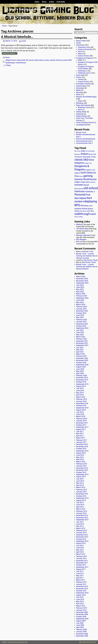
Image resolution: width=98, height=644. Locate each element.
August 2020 (81, 367)
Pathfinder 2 (82, 71)
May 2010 (80, 602)
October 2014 (81, 496)
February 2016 (82, 464)
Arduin (51, 2)
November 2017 (82, 423)
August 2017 (81, 429)
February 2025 (82, 296)
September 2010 (82, 593)
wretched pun (21, 63)
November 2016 (82, 447)
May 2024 (80, 302)
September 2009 (82, 619)
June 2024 (80, 300)
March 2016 (81, 462)
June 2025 (80, 287)
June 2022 (80, 332)
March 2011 (81, 580)
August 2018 (81, 410)
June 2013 (80, 524)
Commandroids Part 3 (84, 141)
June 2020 (80, 369)
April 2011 (80, 578)
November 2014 (82, 494)
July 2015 (80, 479)
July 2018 (80, 412)
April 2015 (80, 485)
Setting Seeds (81, 112)
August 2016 (81, 453)
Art (77, 43)
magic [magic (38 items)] (77, 182)
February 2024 (82, 307)
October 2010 (81, 591)
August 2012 (81, 543)
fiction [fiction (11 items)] (81, 176)
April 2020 (80, 373)
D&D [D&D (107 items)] (86, 160)
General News (81, 86)
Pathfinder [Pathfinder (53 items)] (80, 191)
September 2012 (82, 541)
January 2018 (81, 421)
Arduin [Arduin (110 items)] (84, 154)
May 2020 (80, 371)
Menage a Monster (83, 235)
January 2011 (81, 584)
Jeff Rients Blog (82, 229)
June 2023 (80, 315)
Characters (80, 45)
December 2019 (82, 378)
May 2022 (80, 335)
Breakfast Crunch (84, 107)
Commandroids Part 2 (84, 143)
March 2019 (81, 397)
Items (80, 110)
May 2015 (80, 483)
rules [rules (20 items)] (91, 206)
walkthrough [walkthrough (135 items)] (82, 214)
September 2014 (82, 498)
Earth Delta (61, 2)
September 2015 (82, 475)
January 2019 (81, 401)
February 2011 (82, 582)
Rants (8, 57)
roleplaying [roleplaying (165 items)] (90, 201)
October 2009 (81, 617)
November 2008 (82, 636)
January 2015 (81, 492)
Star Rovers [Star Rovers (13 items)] (83, 211)
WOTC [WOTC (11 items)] (76, 217)
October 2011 (81, 565)
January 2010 (81, 610)
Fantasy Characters (85, 49)
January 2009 (81, 632)
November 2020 (82, 360)
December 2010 (82, 586)
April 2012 (80, 552)
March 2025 (81, 294)
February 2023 (82, 320)
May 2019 (80, 393)
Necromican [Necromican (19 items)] (79, 189)
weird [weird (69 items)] (93, 214)
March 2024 (81, 304)
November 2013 (82, 518)
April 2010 (80, 604)
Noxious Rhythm (82, 269)
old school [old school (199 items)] (91, 188)
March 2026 (81, 277)
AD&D (80, 60)
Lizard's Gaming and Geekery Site (17, 642)
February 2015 (82, 490)
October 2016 (81, 449)
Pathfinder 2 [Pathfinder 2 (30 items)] (90, 192)
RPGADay (80, 103)
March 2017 (81, 438)
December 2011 (82, 561)
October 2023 (81, 313)
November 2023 (82, 311)
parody (52, 60)
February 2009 (82, 629)
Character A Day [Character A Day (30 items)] (89, 157)
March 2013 (81, 528)
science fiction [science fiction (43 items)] (81, 209)
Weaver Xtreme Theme (89, 642)
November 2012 (82, 537)
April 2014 (80, 507)
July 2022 (80, 330)
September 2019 (82, 384)
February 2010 (82, 608)
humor (31, 60)
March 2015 (81, 487)
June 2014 (80, 505)
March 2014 (81, 509)
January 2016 (81, 466)
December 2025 (82, 279)
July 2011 (80, 571)
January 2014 (81, 513)
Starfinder (80, 114)
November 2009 (82, 614)
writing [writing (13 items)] (80, 217)
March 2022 (81, 337)
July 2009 (80, 623)
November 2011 (82, 563)
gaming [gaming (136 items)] (88, 176)
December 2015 (82, 468)
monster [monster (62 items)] (79, 185)
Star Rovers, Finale (91, 260)
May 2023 (80, 317)
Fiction (79, 77)
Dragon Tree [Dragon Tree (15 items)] (88, 163)
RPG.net (79, 242)
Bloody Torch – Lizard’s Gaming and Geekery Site (86, 255)
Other (80, 54)
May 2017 (80, 434)
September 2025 (82, 283)
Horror (80, 51)
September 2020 (82, 365)
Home (37, 2)
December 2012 (82, 535)
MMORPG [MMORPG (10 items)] (93, 182)
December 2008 (82, 634)
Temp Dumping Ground (85, 122)
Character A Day (84, 47)
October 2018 (81, 406)
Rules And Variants (83, 105)
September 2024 (82, 298)
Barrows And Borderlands (86, 139)
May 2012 (80, 550)
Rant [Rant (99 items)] (89, 198)
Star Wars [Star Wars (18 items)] (91, 211)
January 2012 (81, 558)
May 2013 (80, 526)
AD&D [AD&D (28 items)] (83, 151)
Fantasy (81, 79)
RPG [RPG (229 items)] (77, 205)
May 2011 (80, 576)
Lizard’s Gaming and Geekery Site (31, 9)
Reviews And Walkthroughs (86, 97)
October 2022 (81, 326)
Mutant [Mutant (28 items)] (86, 185)
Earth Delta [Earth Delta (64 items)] (86, 173)
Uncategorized (81, 125)
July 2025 (80, 285)
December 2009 (82, 612)
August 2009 (81, 621)
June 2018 (80, 414)
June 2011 (80, 574)
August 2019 (81, 386)
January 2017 (81, 442)
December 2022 (82, 324)
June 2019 (80, 391)
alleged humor (11, 60)
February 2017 (82, 440)
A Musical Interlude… (17, 37)
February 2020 (82, 376)
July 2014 (80, 503)
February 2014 (82, 511)
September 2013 (82, 520)
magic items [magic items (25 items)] (85, 182)
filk (27, 60)
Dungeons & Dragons (84, 58)
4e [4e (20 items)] (75, 151)
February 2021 (82, 356)
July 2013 (80, 522)
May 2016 (80, 457)
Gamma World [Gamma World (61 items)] (82, 179)
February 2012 (82, 556)
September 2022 (82, 328)
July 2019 (80, 388)
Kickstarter (80, 88)
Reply (8, 65)
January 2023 (81, 322)
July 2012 (80, 546)
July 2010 (80, 597)
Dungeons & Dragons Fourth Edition (86, 68)
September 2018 (82, 408)
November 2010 (82, 589)
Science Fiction (84, 56)
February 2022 (82, 339)
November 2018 (82, 403)
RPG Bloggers (81, 239)
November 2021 (82, 343)
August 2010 (81, 595)
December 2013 (82, 515)
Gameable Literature (84, 84)
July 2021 (80, 348)
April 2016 (80, 459)
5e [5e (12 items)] (77, 151)
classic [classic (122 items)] (79, 160)
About (44, 2)
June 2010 (80, 599)
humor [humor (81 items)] (93, 179)
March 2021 (81, 354)
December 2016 (82, 444)
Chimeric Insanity (83, 258)
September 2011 (82, 567)
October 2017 (81, 425)
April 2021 (80, 352)
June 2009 (80, 625)
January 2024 (81, 309)
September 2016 (82, 451)
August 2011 (81, 569)
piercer (65, 60)
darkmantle (21, 60)
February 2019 (82, 399)
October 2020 (81, 363)
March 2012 (81, 554)
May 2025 (80, 289)
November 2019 (82, 380)
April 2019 (80, 395)
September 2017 (82, 427)
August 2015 (81, 477)
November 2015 (82, 470)
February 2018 (82, 419)
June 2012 (80, 548)
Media (78, 90)
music (47, 60)
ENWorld (79, 224)
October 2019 (81, 382)
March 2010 (81, 606)
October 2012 (81, 539)
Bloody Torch (81, 132)
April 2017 (80, 436)
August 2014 (81, 500)
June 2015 (80, 481)
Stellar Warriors (82, 116)
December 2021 (82, 341)
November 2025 (82, 281)
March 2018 (81, 416)
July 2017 (80, 431)
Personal (59, 60)
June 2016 (80, 455)
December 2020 (82, 358)
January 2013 (81, 533)
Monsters (80, 92)
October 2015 (81, 472)
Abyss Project (81, 41)
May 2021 (80, 350)
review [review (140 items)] (78, 201)
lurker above (39, 60)
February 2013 (82, 530)
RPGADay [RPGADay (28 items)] (85, 206)
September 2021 (82, 345)
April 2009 (80, 627)
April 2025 (80, 292)
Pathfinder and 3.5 (85, 73)
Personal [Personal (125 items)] (80, 195)
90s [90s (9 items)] (79, 151)
